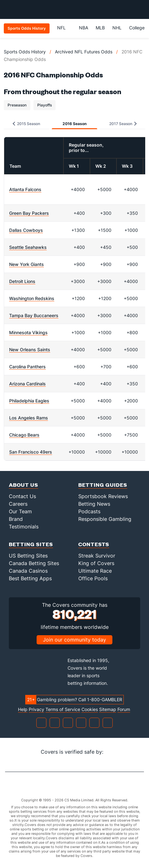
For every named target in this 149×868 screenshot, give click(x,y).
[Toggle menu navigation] (141, 9)
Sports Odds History (25, 52)
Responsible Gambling (105, 519)
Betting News (94, 504)
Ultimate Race (95, 571)
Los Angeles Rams (29, 418)
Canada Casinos (28, 571)
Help (23, 709)
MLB (100, 28)
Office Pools (93, 578)
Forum (124, 709)
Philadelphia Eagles (29, 401)
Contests (94, 544)
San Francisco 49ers (31, 452)
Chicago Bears (24, 435)
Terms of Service (63, 709)
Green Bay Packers (29, 213)
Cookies (90, 709)
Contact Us (22, 496)
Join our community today (74, 640)
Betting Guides (103, 485)
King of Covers (96, 563)
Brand (16, 519)
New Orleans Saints (30, 350)
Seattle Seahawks (28, 247)
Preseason (17, 105)
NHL (117, 28)
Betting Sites (31, 544)
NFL (64, 28)
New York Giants (27, 264)
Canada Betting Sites (34, 563)
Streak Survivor (97, 556)
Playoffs (45, 105)
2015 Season (26, 124)
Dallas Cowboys (26, 230)
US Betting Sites (28, 556)
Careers (18, 504)
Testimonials (24, 527)
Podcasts (89, 511)
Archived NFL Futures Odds (84, 52)
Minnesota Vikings (28, 332)
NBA (83, 28)
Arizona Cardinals (27, 384)
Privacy (36, 709)
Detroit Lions (22, 281)
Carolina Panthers (27, 367)
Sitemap (108, 709)
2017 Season (123, 124)
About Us (24, 485)
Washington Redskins (32, 298)
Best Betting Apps (30, 578)
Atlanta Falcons (25, 189)
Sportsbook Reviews (103, 496)
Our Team (20, 511)
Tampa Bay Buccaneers (34, 315)
